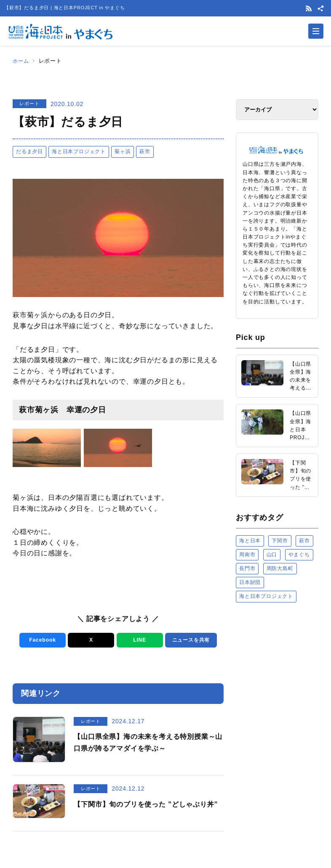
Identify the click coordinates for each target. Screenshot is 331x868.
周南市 (247, 555)
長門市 (247, 568)
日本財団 (250, 582)
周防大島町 (280, 568)
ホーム (21, 61)
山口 (272, 555)
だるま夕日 (29, 151)
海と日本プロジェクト (79, 151)
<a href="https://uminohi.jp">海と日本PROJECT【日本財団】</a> (277, 696)
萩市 (145, 151)
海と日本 (250, 541)
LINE (138, 640)
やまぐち (299, 555)
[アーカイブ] (277, 110)
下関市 (280, 541)
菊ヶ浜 (123, 151)
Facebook (41, 640)
